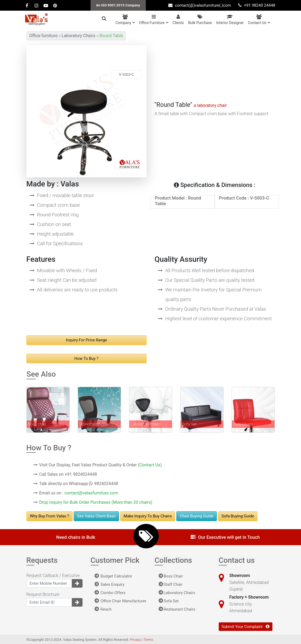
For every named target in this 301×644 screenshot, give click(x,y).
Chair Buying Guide (197, 516)
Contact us (259, 20)
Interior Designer (230, 20)
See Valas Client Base (96, 516)
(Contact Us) (150, 465)
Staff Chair (171, 584)
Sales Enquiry (110, 584)
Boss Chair (171, 576)
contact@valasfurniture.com (91, 493)
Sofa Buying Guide (238, 516)
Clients (178, 20)
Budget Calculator (114, 576)
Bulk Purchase (200, 20)
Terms (148, 640)
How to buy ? (87, 358)
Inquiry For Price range (86, 340)
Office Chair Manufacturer (120, 601)
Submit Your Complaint (246, 627)
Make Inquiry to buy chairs (148, 516)
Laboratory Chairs (177, 593)
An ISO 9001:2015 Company (118, 5)
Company (125, 20)
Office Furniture (154, 20)
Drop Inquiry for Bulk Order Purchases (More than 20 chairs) (96, 502)
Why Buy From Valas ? (50, 516)
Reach (103, 609)
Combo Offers (110, 593)
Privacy (136, 640)
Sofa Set (169, 601)
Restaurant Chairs (177, 609)
